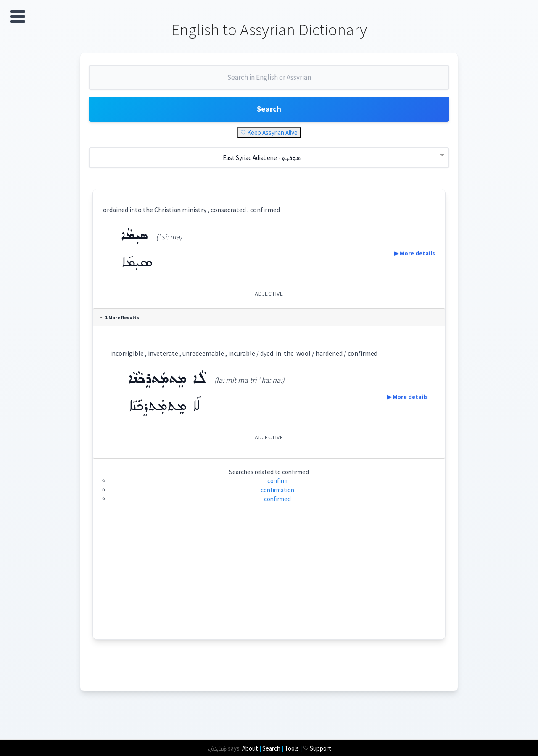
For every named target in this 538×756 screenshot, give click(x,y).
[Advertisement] (269, 585)
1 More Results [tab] (121, 323)
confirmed (277, 504)
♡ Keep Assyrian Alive (269, 138)
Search (269, 113)
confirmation (277, 495)
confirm (277, 486)
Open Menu (18, 16)
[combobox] (269, 83)
